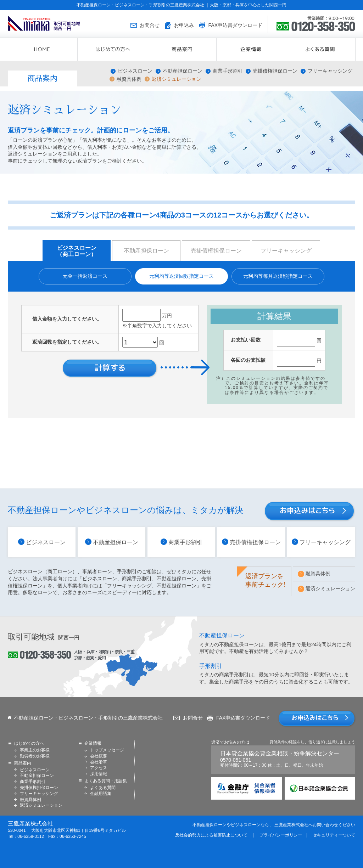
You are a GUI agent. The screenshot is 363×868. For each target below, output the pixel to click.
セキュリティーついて (334, 835)
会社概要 (99, 756)
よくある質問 (103, 788)
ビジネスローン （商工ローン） (77, 251)
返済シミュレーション (177, 79)
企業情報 (286, 49)
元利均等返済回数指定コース (181, 276)
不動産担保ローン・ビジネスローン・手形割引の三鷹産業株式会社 (88, 718)
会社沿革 (99, 762)
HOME (77, 49)
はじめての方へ (147, 49)
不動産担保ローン (183, 71)
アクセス (99, 768)
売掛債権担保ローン (275, 71)
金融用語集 (101, 794)
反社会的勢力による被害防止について (211, 835)
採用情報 (99, 774)
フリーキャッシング (330, 71)
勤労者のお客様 (35, 756)
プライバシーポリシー (281, 835)
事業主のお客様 (35, 750)
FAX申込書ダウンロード (243, 718)
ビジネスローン (135, 71)
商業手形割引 (228, 71)
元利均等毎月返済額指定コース (278, 276)
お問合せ (193, 718)
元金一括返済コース (85, 276)
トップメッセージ (107, 750)
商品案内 (216, 49)
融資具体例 (129, 79)
